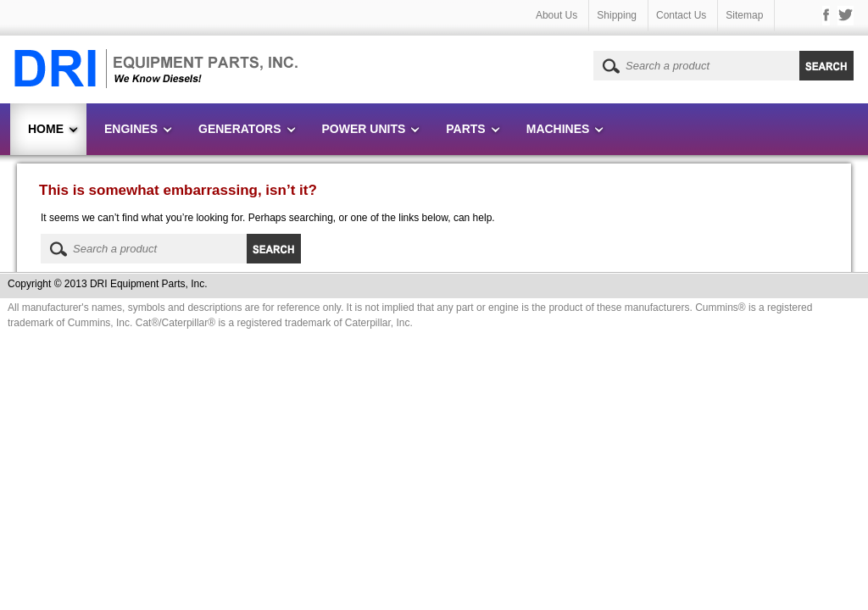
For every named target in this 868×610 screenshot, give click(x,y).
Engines (131, 129)
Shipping (617, 15)
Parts (465, 129)
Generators (240, 129)
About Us (556, 15)
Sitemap (744, 15)
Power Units (364, 129)
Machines (558, 129)
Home (46, 129)
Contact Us (681, 15)
